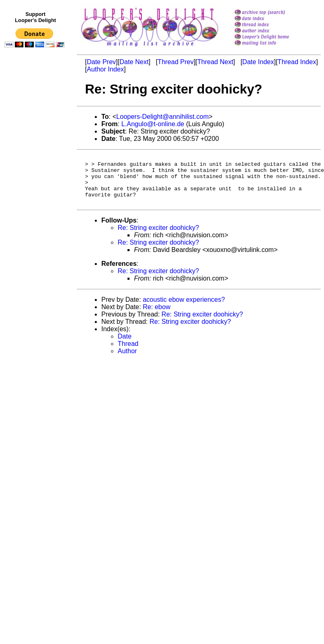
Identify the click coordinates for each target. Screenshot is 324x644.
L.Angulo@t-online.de (153, 124)
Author (127, 361)
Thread (128, 353)
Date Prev (101, 62)
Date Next (134, 62)
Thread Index (297, 62)
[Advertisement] (36, 219)
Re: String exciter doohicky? (158, 237)
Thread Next (215, 62)
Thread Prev (176, 62)
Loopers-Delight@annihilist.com (163, 117)
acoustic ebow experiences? (184, 309)
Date (125, 346)
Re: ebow (156, 317)
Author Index (105, 69)
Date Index (258, 62)
